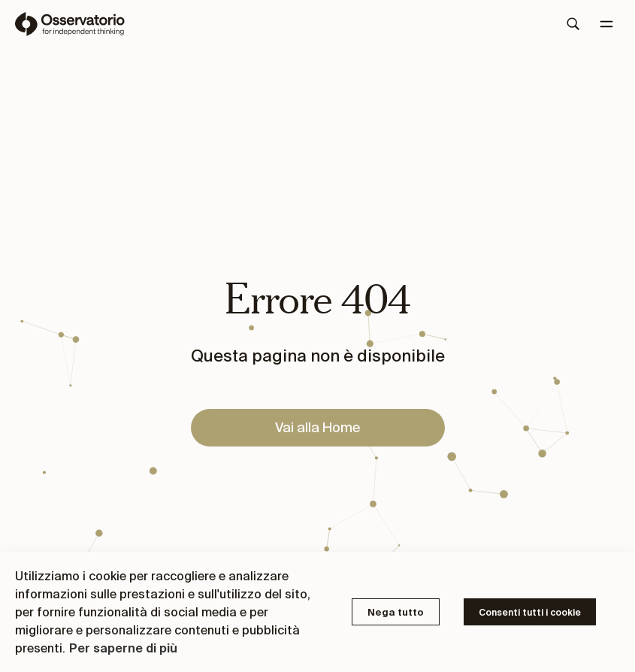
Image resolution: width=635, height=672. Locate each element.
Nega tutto (396, 612)
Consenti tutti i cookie (530, 612)
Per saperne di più (123, 648)
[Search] (573, 24)
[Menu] (606, 24)
